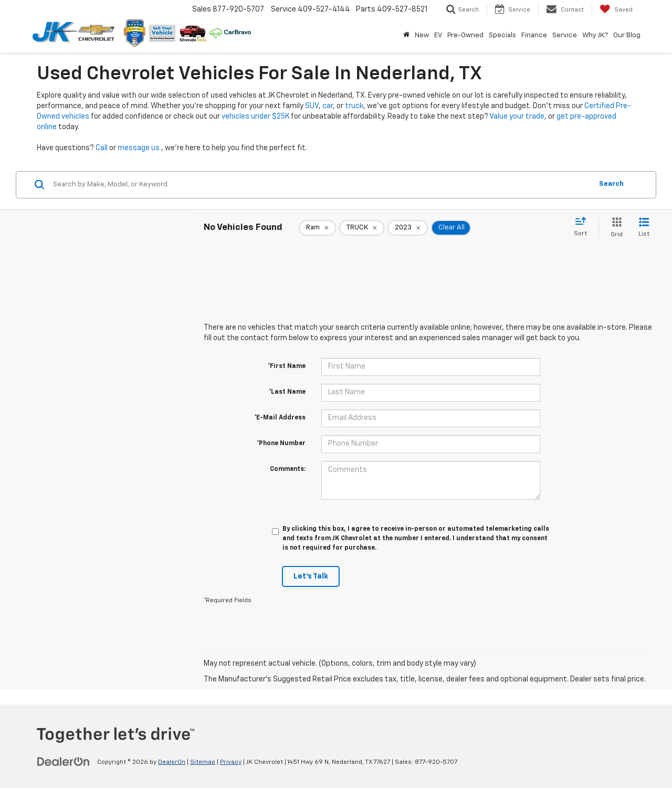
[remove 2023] (408, 228)
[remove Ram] (317, 228)
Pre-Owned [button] (465, 35)
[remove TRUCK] (362, 228)
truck (354, 106)
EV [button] (438, 35)
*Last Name (287, 392)
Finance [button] (534, 35)
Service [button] (565, 35)
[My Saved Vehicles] (616, 9)
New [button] (422, 35)
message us (139, 148)
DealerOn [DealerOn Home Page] (172, 762)
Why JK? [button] (595, 35)
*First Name (287, 366)
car (328, 106)
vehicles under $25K (255, 117)
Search (611, 184)
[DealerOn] (64, 762)
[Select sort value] (584, 227)
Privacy (231, 762)
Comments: (288, 469)
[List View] (644, 228)
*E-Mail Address (280, 418)
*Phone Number (281, 444)
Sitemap (203, 762)
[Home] (406, 36)
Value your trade (517, 117)
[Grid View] (615, 228)
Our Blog (627, 35)
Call (102, 148)
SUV (312, 106)
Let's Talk (311, 576)
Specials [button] (502, 35)
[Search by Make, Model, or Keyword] (321, 185)
